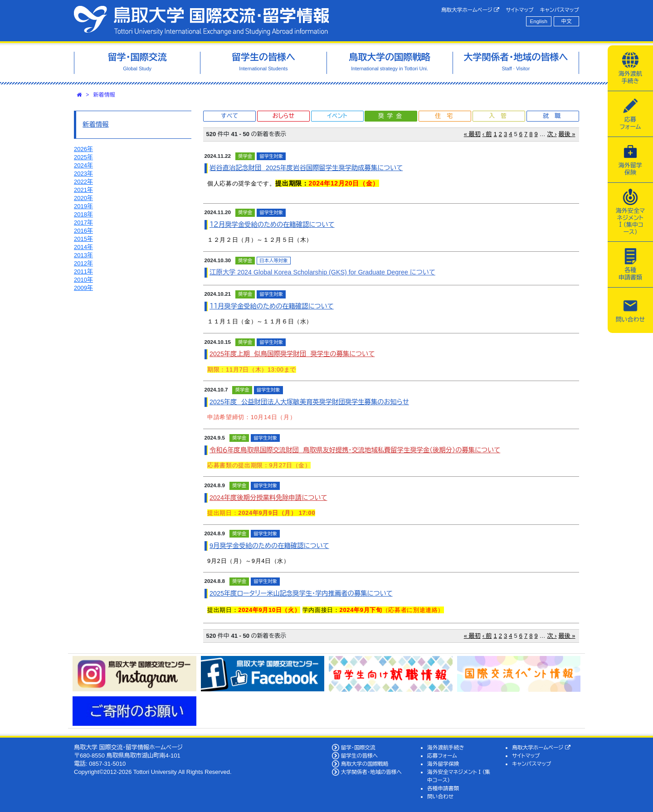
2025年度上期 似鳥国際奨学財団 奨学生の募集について (292, 354)
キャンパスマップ (560, 10)
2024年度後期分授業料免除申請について (268, 498)
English (539, 21)
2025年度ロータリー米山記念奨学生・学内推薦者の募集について (301, 593)
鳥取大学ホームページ (470, 10)
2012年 (83, 263)
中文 (567, 21)
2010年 (83, 280)
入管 (501, 116)
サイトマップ (519, 10)
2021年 (83, 190)
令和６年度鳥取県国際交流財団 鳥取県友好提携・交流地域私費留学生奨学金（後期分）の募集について (355, 450)
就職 (555, 116)
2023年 (83, 174)
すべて (229, 116)
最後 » (567, 134)
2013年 (83, 255)
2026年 (83, 149)
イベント (337, 116)
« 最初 (472, 134)
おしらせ (283, 116)
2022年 (83, 182)
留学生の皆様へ (360, 756)
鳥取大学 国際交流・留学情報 (201, 21)
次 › (552, 134)
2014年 (83, 247)
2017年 (83, 223)
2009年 (83, 288)
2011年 (83, 271)
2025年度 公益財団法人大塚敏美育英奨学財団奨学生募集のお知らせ (309, 402)
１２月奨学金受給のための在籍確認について (272, 225)
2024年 (83, 165)
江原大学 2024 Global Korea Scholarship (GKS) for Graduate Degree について (322, 272)
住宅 (447, 116)
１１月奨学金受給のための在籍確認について (272, 306)
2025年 (83, 157)
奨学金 (392, 116)
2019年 (83, 206)
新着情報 (104, 95)
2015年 (83, 239)
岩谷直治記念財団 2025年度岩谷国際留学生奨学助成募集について (306, 168)
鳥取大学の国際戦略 (365, 764)
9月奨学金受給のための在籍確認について (269, 546)
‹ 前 (487, 134)
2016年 (83, 231)
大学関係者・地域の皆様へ (371, 772)
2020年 (83, 198)
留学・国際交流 (358, 747)
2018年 (83, 214)
